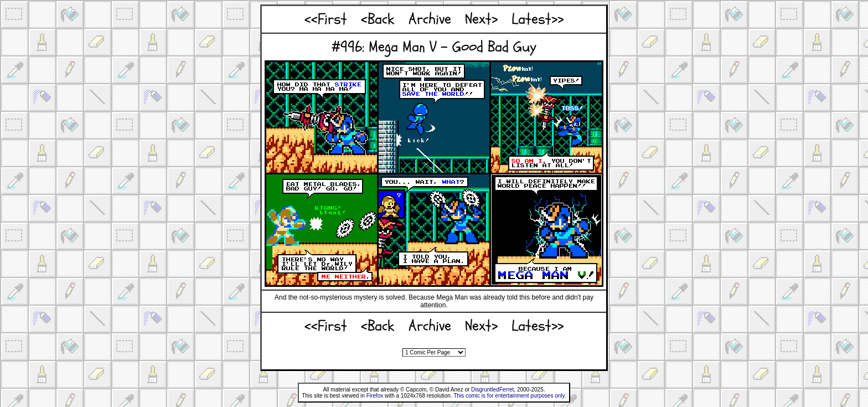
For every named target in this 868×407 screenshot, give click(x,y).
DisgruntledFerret (492, 390)
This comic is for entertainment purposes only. (510, 396)
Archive (430, 19)
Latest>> (538, 19)
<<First (326, 19)
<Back (378, 19)
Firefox (375, 396)
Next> (481, 19)
